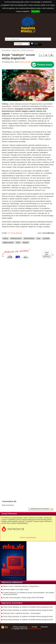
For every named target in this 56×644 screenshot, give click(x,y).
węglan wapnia (8, 242)
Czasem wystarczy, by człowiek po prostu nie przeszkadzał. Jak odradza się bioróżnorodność (29, 594)
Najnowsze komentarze (12, 603)
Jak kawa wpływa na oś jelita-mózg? (16, 589)
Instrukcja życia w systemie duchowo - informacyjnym (22, 613)
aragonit (26, 242)
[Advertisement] (28, 350)
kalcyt (18, 242)
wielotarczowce (16, 238)
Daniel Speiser (29, 238)
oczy (39, 238)
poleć (53, 255)
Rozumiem (36, 11)
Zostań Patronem (9, 514)
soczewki (46, 238)
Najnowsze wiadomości (12, 582)
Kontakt (34, 627)
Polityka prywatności (20, 627)
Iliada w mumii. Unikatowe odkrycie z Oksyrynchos (21, 586)
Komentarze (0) (9, 501)
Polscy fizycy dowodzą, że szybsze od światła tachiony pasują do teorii (28, 607)
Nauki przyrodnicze (27, 62)
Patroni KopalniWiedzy (28, 538)
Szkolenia (44, 627)
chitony (5, 238)
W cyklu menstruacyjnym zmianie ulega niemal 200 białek (23, 598)
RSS (6, 627)
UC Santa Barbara (15, 233)
